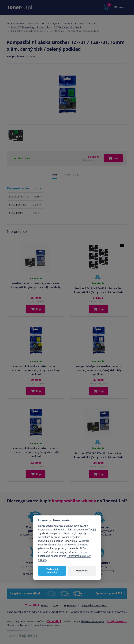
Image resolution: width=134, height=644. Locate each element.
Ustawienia (82, 571)
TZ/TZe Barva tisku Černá (68, 27)
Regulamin (70, 605)
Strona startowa (15, 24)
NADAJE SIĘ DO (73, 175)
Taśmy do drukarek (73, 24)
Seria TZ (92, 24)
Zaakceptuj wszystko (52, 571)
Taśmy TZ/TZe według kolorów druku (30, 27)
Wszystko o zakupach (94, 605)
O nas (44, 605)
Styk (56, 605)
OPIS (55, 175)
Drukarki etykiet (51, 24)
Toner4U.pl (54, 621)
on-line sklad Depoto (28, 625)
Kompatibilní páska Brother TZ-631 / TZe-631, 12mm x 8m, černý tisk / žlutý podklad (36, 370)
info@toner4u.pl (117, 621)
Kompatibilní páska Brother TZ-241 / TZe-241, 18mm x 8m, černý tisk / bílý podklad (36, 452)
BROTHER (33, 24)
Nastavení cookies (51, 625)
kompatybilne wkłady (74, 501)
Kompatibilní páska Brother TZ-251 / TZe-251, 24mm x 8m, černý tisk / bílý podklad (98, 370)
